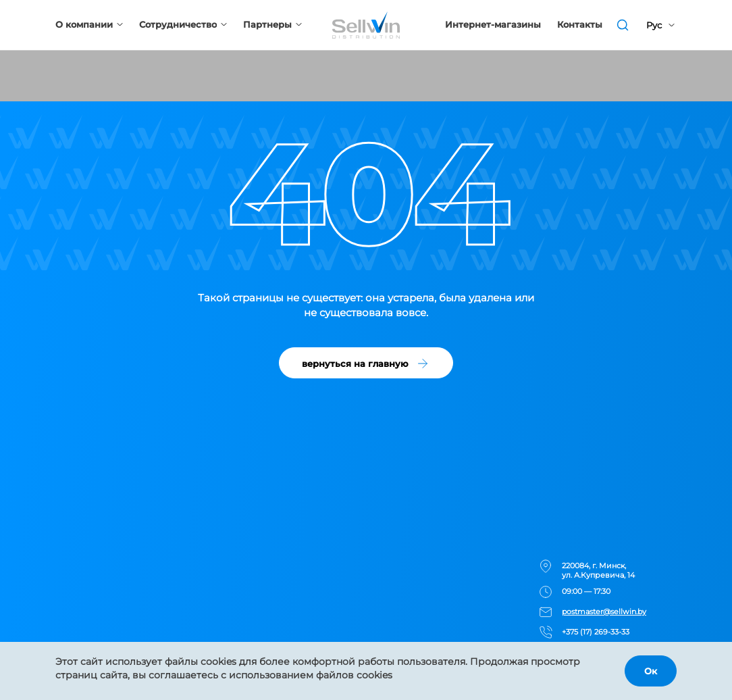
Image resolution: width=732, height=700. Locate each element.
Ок (651, 671)
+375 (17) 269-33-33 (596, 632)
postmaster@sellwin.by (604, 611)
